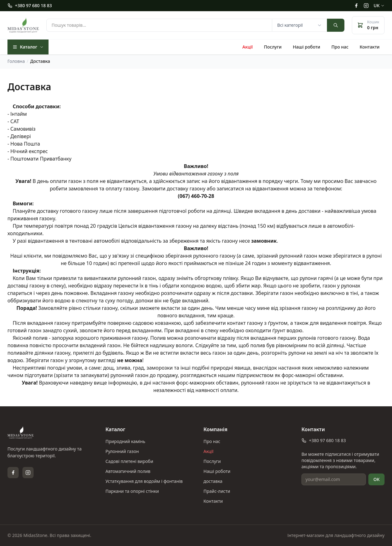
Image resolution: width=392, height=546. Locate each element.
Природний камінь (125, 441)
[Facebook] (356, 6)
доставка (213, 481)
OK (376, 479)
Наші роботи (306, 47)
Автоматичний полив (128, 471)
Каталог (28, 47)
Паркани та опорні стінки (132, 491)
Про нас (340, 47)
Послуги (273, 47)
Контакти (370, 47)
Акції (247, 47)
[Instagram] (366, 6)
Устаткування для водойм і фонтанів (144, 481)
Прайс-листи (217, 491)
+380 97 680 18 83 (30, 5)
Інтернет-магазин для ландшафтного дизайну (336, 535)
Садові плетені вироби (129, 461)
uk (379, 5)
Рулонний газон (122, 451)
